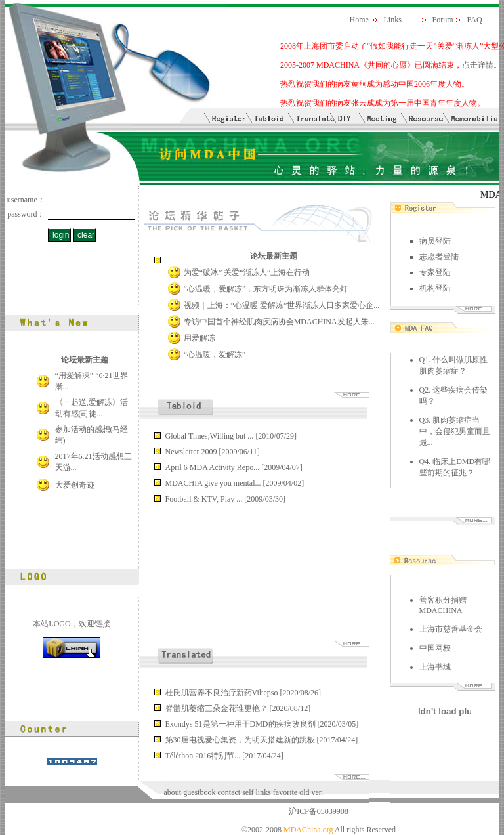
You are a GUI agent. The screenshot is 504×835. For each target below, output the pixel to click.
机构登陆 (435, 288)
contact (229, 792)
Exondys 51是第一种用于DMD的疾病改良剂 (241, 724)
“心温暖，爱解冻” (215, 354)
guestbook (200, 792)
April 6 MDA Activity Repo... (214, 467)
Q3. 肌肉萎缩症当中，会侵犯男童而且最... (455, 431)
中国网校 (435, 648)
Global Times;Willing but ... (211, 436)
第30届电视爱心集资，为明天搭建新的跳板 (241, 740)
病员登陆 (435, 241)
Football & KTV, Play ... (205, 499)
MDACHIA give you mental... (214, 483)
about (173, 792)
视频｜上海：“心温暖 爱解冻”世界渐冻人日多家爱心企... (282, 305)
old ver (310, 792)
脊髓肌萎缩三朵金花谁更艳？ (218, 708)
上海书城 (435, 667)
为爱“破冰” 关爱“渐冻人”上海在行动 (247, 272)
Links (393, 20)
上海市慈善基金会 (451, 629)
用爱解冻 (199, 338)
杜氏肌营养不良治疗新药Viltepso (223, 693)
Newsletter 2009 (192, 452)
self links (257, 792)
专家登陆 (435, 272)
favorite (285, 792)
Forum (443, 20)
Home (359, 20)
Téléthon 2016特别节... (204, 756)
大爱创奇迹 (75, 485)
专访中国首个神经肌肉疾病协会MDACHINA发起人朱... (279, 322)
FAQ (475, 20)
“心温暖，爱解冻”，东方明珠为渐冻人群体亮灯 (266, 289)
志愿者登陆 (439, 257)
